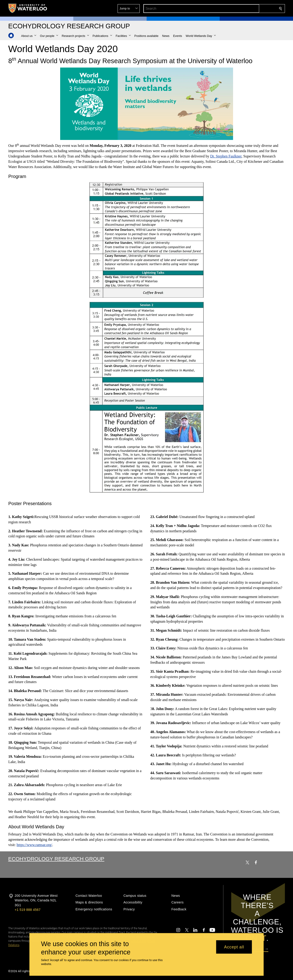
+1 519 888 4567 (28, 910)
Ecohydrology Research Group (56, 859)
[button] (247, 9)
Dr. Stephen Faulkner (226, 156)
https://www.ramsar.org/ (34, 845)
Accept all (234, 947)
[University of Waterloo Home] (28, 8)
